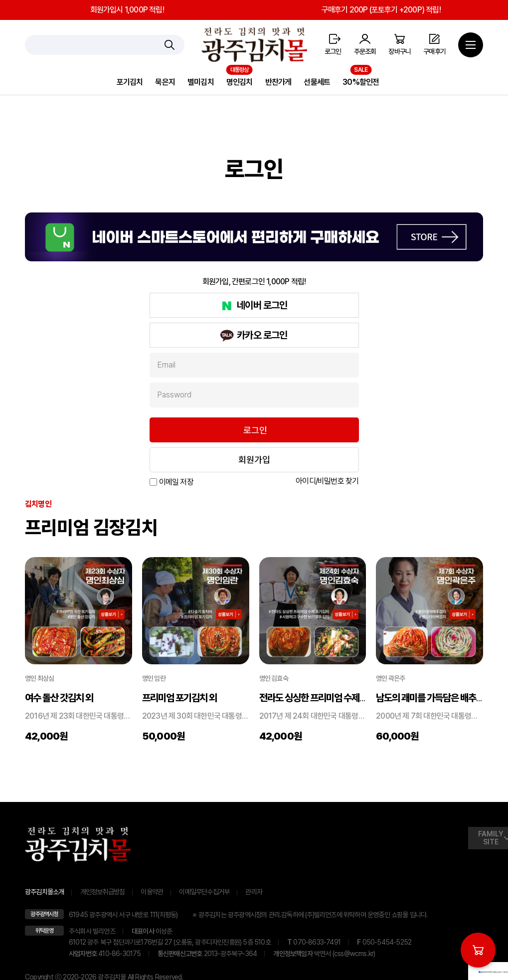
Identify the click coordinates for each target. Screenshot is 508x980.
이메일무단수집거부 (204, 892)
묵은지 (165, 82)
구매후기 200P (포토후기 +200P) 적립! (381, 10)
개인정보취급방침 (103, 892)
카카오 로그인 (262, 335)
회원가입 (254, 460)
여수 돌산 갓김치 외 (59, 698)
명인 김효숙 (274, 678)
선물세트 (317, 82)
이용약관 (152, 892)
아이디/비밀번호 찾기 (327, 481)
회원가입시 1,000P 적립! (127, 10)
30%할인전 (361, 82)
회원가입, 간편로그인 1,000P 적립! (254, 282)
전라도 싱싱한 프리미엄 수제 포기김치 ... (331, 698)
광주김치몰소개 (44, 892)
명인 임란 (154, 678)
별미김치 (201, 82)
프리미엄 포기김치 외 (179, 698)
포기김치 (130, 82)
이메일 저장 (176, 482)
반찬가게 (278, 82)
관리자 (254, 892)
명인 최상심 (39, 678)
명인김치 (240, 82)
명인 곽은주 (390, 678)
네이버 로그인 (262, 305)
